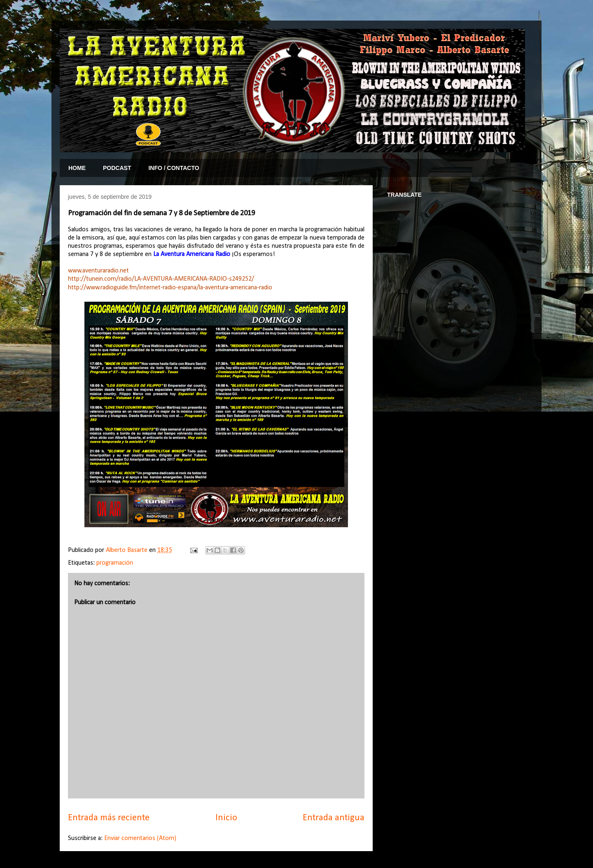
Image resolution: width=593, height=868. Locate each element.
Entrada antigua (334, 818)
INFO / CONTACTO (174, 168)
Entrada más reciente (109, 818)
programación (115, 563)
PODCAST (117, 168)
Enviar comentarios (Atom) (140, 838)
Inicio (226, 818)
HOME (77, 168)
